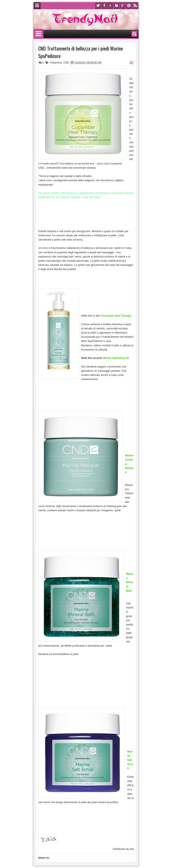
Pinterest (129, 6)
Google (123, 6)
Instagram (117, 6)
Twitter (98, 6)
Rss (135, 6)
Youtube (110, 6)
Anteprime (56, 63)
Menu (37, 6)
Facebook (104, 6)
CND (66, 63)
